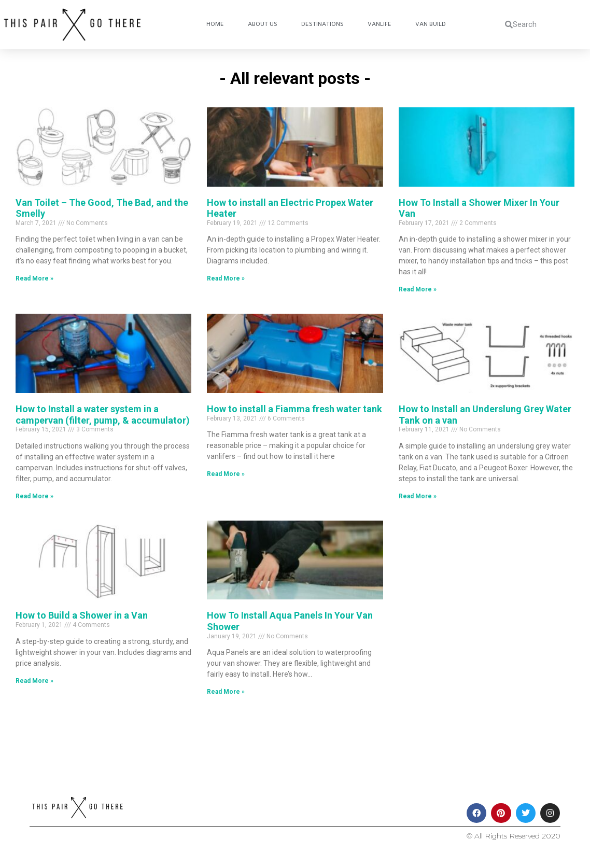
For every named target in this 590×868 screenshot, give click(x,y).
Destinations (322, 24)
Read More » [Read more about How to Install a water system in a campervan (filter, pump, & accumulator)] (34, 496)
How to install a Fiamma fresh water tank (294, 409)
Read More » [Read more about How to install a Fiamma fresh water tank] (226, 474)
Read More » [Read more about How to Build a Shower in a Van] (34, 681)
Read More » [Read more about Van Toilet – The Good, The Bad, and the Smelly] (34, 278)
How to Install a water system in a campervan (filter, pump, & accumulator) (103, 415)
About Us (263, 24)
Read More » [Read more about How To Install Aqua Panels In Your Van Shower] (226, 692)
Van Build (431, 24)
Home (215, 24)
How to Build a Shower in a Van (82, 615)
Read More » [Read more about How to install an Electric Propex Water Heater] (226, 278)
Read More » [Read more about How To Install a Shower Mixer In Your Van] (418, 289)
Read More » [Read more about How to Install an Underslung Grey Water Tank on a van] (418, 496)
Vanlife (380, 24)
